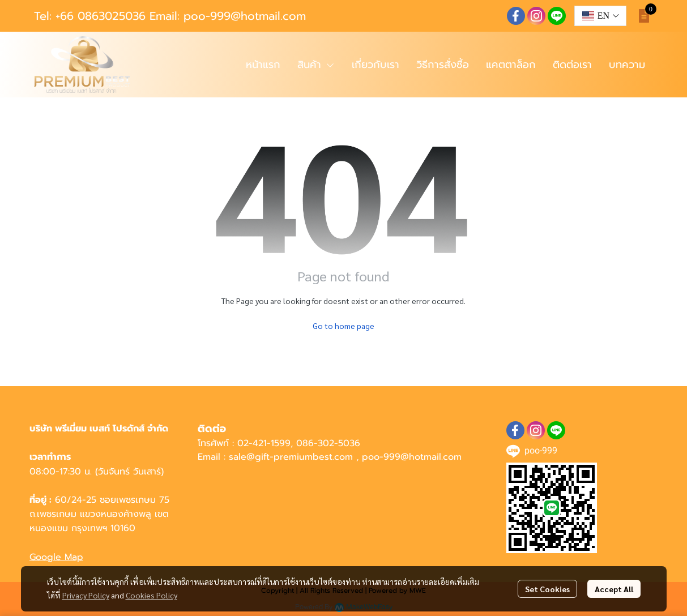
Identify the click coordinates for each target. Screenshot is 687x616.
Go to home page (343, 326)
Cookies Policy (152, 595)
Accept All (614, 589)
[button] (600, 16)
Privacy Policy (86, 595)
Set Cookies (547, 589)
